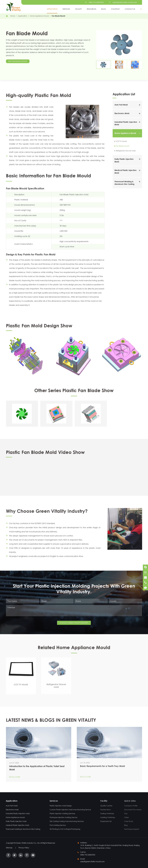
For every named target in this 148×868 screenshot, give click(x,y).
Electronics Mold (122, 113)
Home (13, 16)
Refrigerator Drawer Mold (126, 151)
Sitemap (9, 848)
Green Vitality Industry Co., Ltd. (28, 843)
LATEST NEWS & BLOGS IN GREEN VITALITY (51, 721)
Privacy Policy (24, 848)
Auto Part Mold (121, 105)
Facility (78, 9)
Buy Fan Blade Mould (18, 61)
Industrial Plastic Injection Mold (16, 813)
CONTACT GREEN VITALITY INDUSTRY (74, 621)
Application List (124, 94)
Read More (15, 775)
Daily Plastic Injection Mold (14, 821)
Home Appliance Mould (39, 16)
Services (66, 9)
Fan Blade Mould (58, 16)
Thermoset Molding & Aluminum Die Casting (21, 829)
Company (115, 9)
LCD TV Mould (121, 141)
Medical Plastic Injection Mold (16, 825)
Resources (92, 9)
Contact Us (130, 9)
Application (52, 9)
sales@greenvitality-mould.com (125, 2)
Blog (104, 9)
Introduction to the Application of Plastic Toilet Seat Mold (37, 766)
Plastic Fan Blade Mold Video (24, 484)
